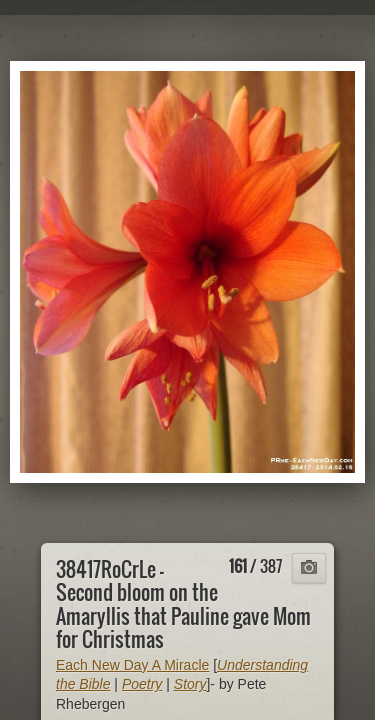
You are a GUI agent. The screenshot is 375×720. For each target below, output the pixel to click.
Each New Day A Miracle (132, 665)
